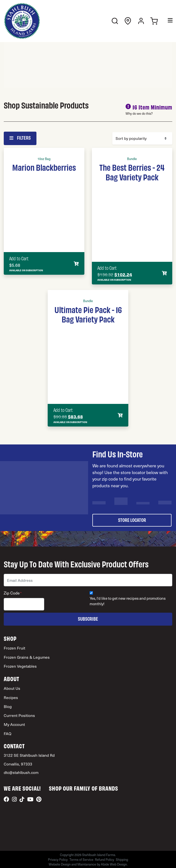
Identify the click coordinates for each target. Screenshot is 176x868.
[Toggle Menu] (167, 21)
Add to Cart (19, 258)
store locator (132, 520)
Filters (20, 137)
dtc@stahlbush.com (21, 772)
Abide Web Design (114, 864)
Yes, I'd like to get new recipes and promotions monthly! (128, 601)
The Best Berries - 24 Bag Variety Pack (132, 172)
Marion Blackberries (44, 167)
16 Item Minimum (152, 107)
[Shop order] (142, 138)
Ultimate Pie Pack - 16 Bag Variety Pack (88, 314)
